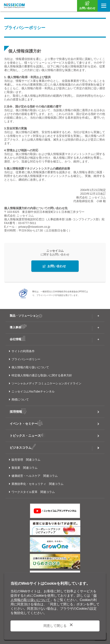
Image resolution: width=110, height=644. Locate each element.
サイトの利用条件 (23, 351)
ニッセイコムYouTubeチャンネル (33, 391)
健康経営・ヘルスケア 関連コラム (35, 476)
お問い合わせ (57, 266)
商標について (20, 400)
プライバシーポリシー (26, 359)
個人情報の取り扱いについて (30, 367)
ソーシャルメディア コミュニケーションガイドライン (47, 383)
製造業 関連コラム (25, 468)
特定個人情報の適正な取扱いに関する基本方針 (42, 375)
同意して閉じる (55, 626)
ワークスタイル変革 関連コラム (33, 492)
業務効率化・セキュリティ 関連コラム (37, 484)
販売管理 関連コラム (26, 460)
